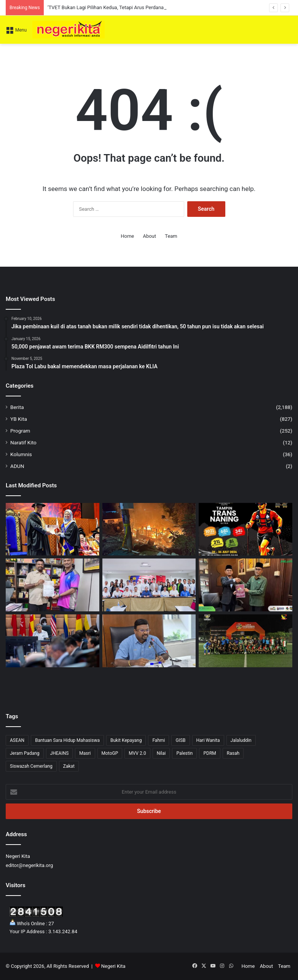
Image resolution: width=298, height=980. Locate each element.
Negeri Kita (113, 966)
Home (127, 236)
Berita (17, 407)
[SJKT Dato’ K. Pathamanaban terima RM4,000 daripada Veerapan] (53, 585)
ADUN (17, 466)
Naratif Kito (23, 442)
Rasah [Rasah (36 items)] (233, 753)
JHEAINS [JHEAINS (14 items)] (60, 753)
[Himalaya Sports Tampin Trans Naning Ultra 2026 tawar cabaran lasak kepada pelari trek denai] (245, 529)
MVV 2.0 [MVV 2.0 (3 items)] (137, 753)
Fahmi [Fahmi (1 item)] (159, 740)
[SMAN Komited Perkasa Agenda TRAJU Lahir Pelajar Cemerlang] (245, 585)
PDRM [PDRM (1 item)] (210, 753)
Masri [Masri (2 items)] (85, 753)
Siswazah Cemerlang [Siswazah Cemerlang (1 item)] (31, 766)
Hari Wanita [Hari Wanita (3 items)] (208, 740)
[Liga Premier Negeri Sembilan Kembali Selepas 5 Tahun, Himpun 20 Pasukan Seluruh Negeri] (245, 641)
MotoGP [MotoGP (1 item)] (110, 753)
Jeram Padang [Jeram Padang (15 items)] (25, 753)
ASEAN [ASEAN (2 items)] (17, 740)
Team (171, 236)
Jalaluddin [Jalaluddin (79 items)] (241, 740)
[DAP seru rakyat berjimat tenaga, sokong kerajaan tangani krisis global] (149, 585)
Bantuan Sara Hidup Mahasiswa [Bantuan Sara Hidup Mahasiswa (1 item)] (67, 740)
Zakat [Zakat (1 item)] (69, 766)
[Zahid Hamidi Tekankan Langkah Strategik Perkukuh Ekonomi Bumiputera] (53, 641)
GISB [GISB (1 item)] (180, 740)
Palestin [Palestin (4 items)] (184, 753)
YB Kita (19, 419)
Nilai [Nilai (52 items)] (161, 753)
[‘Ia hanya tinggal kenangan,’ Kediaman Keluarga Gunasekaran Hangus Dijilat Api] (149, 529)
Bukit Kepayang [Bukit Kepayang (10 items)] (126, 740)
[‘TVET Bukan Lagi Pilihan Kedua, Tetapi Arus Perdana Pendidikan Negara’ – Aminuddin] (53, 529)
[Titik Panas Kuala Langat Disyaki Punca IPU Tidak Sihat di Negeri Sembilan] (149, 641)
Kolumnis (21, 454)
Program (20, 431)
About (149, 236)
